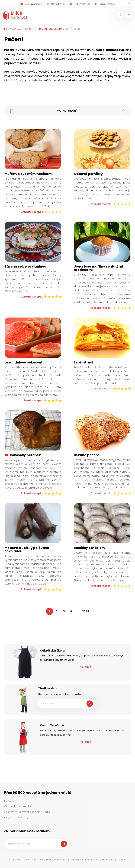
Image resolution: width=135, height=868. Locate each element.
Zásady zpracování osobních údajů (27, 812)
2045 (86, 611)
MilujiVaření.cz (13, 29)
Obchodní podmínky (18, 806)
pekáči (72, 80)
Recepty (29, 29)
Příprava (41, 29)
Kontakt (9, 801)
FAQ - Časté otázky (16, 817)
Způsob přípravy (59, 29)
